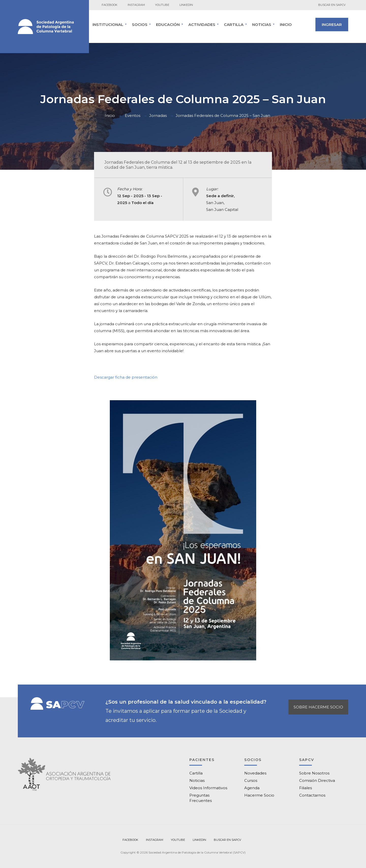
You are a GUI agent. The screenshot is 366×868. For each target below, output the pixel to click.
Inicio (286, 25)
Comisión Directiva (317, 780)
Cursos (251, 780)
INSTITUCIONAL (108, 25)
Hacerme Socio (259, 795)
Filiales (306, 788)
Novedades (255, 773)
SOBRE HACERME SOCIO (318, 707)
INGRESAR (332, 25)
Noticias (262, 25)
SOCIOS (140, 25)
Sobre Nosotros (314, 773)
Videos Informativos (208, 788)
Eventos (133, 115)
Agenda (252, 788)
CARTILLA (234, 25)
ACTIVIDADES (202, 25)
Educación (168, 25)
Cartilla (196, 773)
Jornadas (158, 115)
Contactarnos (312, 795)
